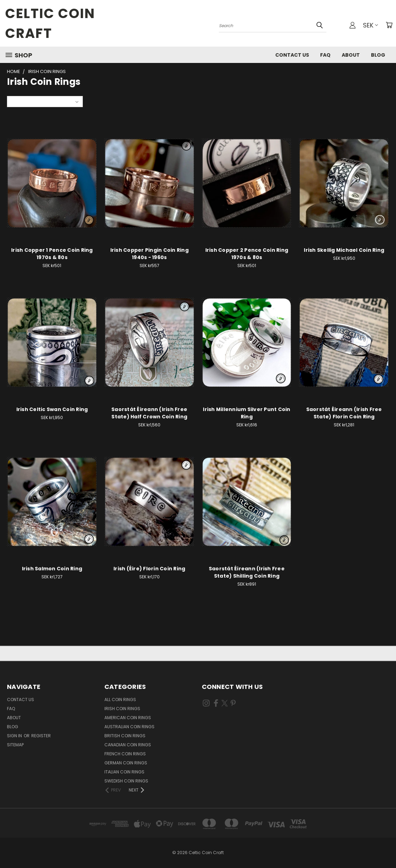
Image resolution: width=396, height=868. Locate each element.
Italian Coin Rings (124, 772)
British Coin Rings (125, 736)
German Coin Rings (126, 763)
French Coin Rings (125, 754)
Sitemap (15, 745)
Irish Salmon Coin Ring (52, 569)
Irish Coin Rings (122, 709)
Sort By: (19, 101)
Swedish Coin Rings (126, 781)
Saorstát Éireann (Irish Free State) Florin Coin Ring (344, 413)
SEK (370, 25)
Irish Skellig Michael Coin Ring (344, 250)
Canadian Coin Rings (128, 745)
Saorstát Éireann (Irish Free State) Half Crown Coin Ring (149, 413)
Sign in (15, 736)
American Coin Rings (128, 718)
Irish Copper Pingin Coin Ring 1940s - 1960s (149, 254)
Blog (378, 55)
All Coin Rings (120, 700)
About (351, 55)
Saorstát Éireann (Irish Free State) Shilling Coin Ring (247, 572)
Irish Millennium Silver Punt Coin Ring (247, 413)
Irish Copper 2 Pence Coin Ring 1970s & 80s (247, 254)
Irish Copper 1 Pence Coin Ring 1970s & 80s (52, 254)
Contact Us (292, 55)
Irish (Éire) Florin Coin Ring (149, 569)
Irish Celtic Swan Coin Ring (52, 409)
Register (41, 736)
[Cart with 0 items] (389, 25)
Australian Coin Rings (129, 727)
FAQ (325, 55)
